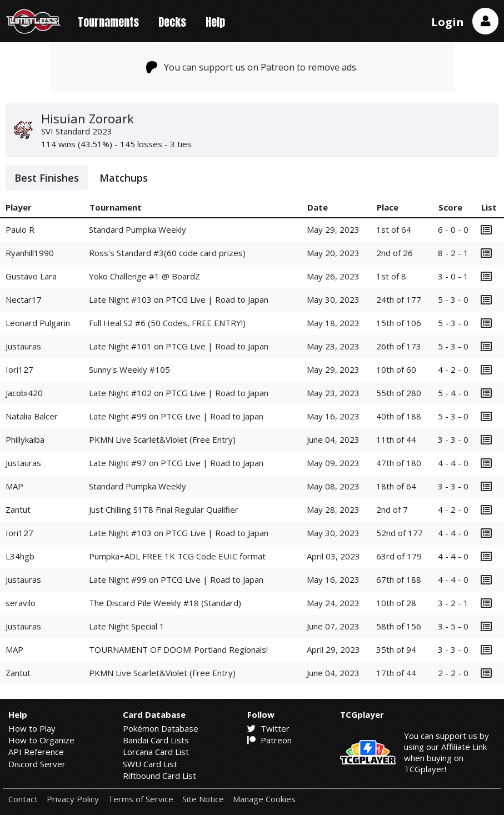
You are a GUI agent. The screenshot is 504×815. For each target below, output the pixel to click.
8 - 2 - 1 (453, 253)
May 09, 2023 (333, 463)
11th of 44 (396, 439)
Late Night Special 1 (127, 626)
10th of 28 (396, 603)
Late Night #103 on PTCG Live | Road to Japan (179, 299)
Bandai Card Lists (156, 740)
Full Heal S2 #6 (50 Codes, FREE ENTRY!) (167, 323)
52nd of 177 (400, 533)
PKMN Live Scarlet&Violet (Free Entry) (162, 439)
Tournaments (108, 22)
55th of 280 (399, 393)
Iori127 (19, 369)
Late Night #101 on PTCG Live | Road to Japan (179, 346)
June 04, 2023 (333, 439)
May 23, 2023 (333, 346)
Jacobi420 (24, 393)
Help (215, 22)
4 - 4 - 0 (453, 463)
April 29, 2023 (333, 649)
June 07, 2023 (333, 626)
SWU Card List (150, 764)
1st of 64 (394, 229)
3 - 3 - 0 (453, 439)
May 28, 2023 (333, 509)
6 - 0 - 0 (453, 229)
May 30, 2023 (333, 299)
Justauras (23, 346)
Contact (23, 799)
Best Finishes (47, 178)
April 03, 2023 (333, 556)
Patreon (270, 740)
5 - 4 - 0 (453, 393)
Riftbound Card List (159, 776)
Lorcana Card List (156, 752)
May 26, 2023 (333, 276)
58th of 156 (399, 626)
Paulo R (20, 229)
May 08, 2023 (333, 486)
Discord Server (37, 764)
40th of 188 (399, 416)
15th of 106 (399, 323)
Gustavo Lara (31, 276)
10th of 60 (396, 369)
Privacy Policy (73, 799)
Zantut (18, 509)
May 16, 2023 (333, 416)
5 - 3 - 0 (453, 299)
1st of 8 (391, 276)
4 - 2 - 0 (453, 369)
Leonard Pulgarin (38, 323)
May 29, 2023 (333, 229)
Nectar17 (24, 299)
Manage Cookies (264, 799)
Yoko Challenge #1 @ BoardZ (144, 276)
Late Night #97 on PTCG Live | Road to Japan (176, 463)
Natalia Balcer (32, 416)
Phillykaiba (25, 439)
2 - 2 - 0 (453, 673)
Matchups (124, 178)
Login (448, 22)
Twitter (268, 728)
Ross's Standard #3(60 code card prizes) (167, 253)
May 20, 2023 (333, 253)
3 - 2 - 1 (453, 603)
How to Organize (41, 740)
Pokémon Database (161, 728)
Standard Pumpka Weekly (138, 229)
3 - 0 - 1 (453, 276)
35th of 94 (396, 649)
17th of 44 (396, 673)
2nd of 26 (395, 253)
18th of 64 (396, 486)
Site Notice (203, 799)
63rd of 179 (399, 556)
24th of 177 (399, 299)
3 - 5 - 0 (453, 626)
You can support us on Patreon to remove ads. (252, 67)
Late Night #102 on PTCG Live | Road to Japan (179, 393)
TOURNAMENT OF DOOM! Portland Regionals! (178, 649)
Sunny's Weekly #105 (129, 369)
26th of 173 (399, 346)
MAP (14, 486)
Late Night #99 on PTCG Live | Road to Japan (176, 416)
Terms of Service (141, 799)
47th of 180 (399, 463)
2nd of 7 (392, 509)
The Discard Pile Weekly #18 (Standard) (165, 603)
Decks (172, 22)
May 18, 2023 (333, 323)
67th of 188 (399, 579)
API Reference (36, 752)
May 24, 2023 (333, 603)
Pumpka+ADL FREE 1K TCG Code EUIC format (177, 556)
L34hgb (20, 556)
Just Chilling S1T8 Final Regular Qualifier (164, 509)
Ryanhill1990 (30, 253)
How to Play (32, 728)
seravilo (21, 603)
